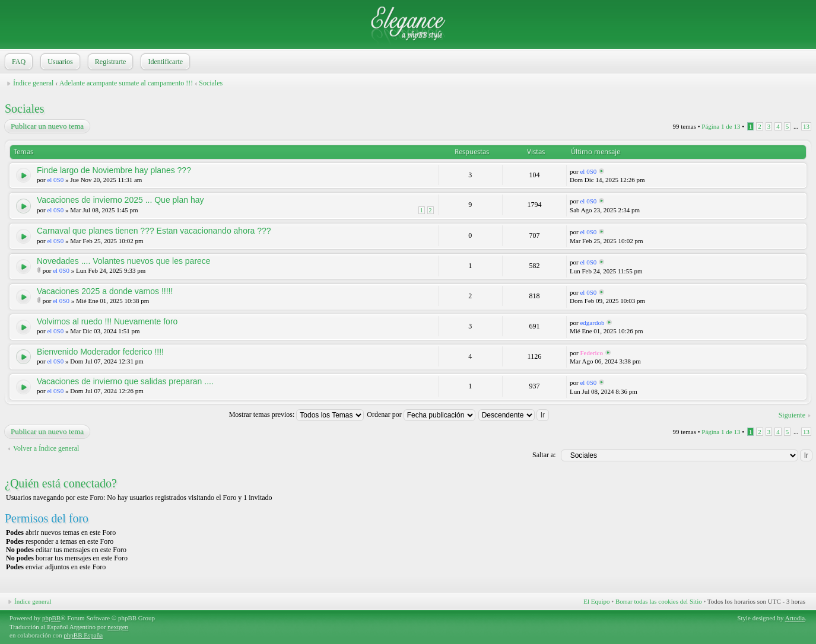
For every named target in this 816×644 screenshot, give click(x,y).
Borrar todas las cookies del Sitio (659, 601)
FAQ (18, 62)
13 (806, 126)
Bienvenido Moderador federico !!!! (100, 352)
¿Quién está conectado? (61, 483)
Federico (591, 353)
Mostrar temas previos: (297, 415)
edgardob (592, 323)
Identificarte (164, 62)
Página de (721, 126)
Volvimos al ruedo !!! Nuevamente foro (107, 321)
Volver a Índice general (46, 448)
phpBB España (83, 635)
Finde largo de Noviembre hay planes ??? (114, 170)
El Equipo (596, 601)
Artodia (795, 618)
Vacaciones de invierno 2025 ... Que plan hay (120, 200)
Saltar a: (544, 455)
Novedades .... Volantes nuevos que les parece (124, 261)
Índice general (33, 83)
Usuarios (59, 62)
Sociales (211, 83)
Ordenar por (421, 415)
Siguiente (792, 415)
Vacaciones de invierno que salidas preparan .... (125, 381)
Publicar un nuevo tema (47, 126)
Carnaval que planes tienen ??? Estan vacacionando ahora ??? (154, 231)
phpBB (51, 618)
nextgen (118, 627)
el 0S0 (55, 180)
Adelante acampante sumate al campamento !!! (126, 83)
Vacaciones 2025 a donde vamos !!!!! (105, 291)
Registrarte (109, 62)
